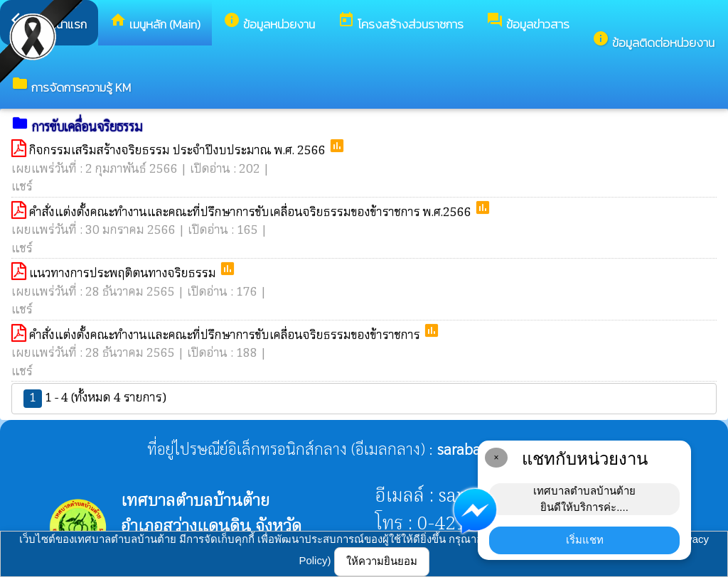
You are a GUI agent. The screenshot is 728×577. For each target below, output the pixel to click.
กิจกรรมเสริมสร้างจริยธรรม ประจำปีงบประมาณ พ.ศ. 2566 (179, 151)
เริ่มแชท (585, 540)
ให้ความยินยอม (382, 561)
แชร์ (22, 187)
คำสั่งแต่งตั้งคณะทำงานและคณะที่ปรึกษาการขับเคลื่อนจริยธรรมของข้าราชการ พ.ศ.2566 (252, 213)
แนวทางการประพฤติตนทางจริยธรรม (124, 274)
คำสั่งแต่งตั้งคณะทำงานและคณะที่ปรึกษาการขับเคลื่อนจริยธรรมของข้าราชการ (226, 336)
